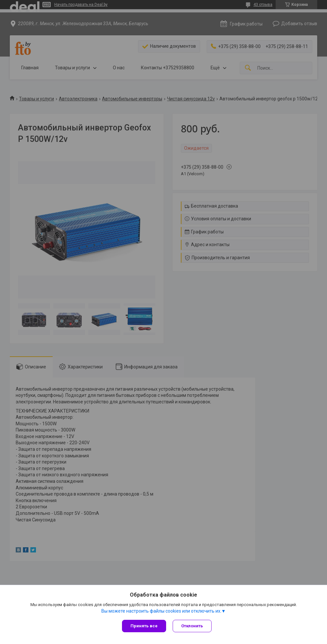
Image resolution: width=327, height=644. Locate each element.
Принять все (144, 626)
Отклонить (192, 626)
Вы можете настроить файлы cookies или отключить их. (161, 611)
